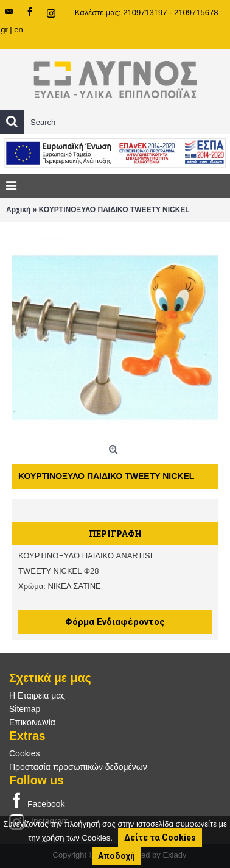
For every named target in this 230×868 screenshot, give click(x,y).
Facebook (37, 802)
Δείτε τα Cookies (160, 838)
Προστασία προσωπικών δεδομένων (78, 767)
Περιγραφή (115, 534)
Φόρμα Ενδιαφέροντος (115, 622)
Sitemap (25, 709)
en (18, 30)
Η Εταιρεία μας (37, 695)
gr (4, 30)
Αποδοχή (117, 856)
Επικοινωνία (32, 722)
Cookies (25, 753)
